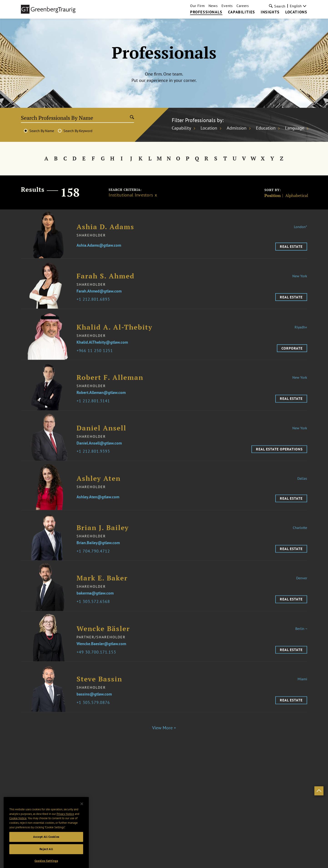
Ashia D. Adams (105, 228)
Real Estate (291, 248)
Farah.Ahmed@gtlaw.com (99, 293)
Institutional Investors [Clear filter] (131, 195)
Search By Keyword (78, 131)
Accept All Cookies (46, 861)
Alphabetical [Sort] (297, 195)
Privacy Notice (65, 838)
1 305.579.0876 (94, 712)
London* (301, 228)
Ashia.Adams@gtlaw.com (99, 247)
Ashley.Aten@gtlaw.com (98, 506)
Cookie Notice (18, 842)
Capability (181, 128)
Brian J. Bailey (103, 537)
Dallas (302, 487)
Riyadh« (301, 336)
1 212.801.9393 (94, 461)
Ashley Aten (99, 488)
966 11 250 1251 (96, 360)
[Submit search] (132, 118)
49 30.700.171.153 (97, 662)
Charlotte (300, 537)
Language (295, 128)
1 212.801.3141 (94, 410)
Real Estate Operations (279, 458)
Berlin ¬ (301, 638)
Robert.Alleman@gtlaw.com (101, 402)
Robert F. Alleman (110, 387)
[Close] (82, 828)
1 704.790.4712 (94, 561)
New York (300, 278)
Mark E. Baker (102, 588)
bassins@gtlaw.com (94, 704)
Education (266, 128)
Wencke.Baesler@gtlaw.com (101, 653)
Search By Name (42, 131)
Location (209, 128)
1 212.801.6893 (94, 301)
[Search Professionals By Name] (76, 118)
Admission (237, 128)
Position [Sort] (273, 195)
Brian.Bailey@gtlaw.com (98, 552)
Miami (302, 688)
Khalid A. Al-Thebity (114, 336)
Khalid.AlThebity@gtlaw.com (102, 352)
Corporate (292, 357)
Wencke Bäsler (103, 638)
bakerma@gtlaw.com (95, 603)
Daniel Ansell (101, 437)
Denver (302, 588)
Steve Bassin (99, 688)
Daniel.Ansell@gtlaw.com (99, 453)
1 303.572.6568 (94, 611)
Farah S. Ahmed (106, 278)
